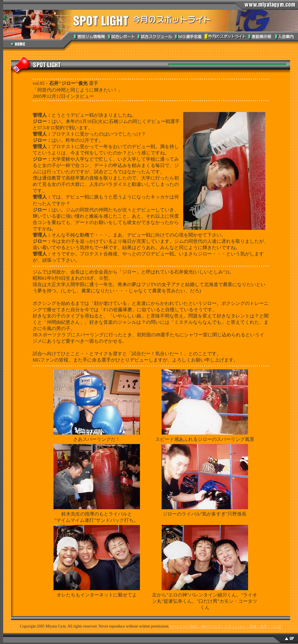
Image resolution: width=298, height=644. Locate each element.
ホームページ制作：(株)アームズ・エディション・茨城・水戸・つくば (225, 626)
